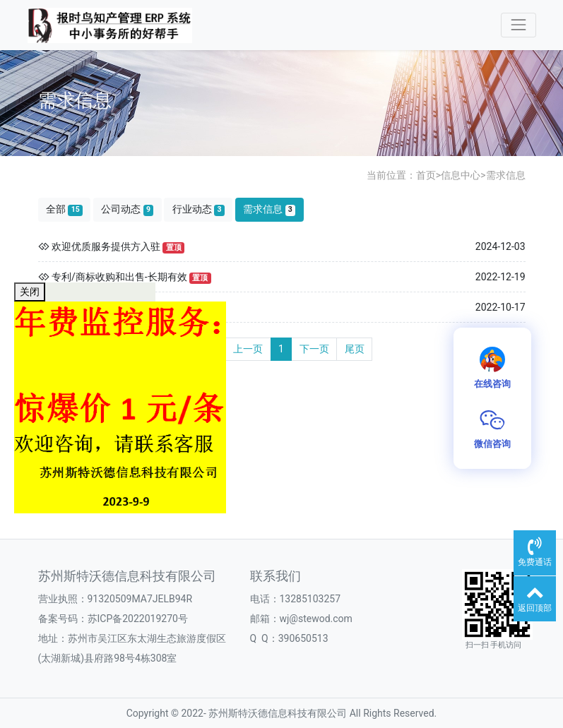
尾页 (355, 349)
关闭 (30, 292)
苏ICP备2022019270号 (138, 619)
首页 (426, 175)
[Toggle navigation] (518, 25)
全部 (64, 209)
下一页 (314, 349)
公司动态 (127, 209)
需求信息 (506, 175)
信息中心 (461, 175)
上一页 (248, 349)
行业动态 (198, 209)
